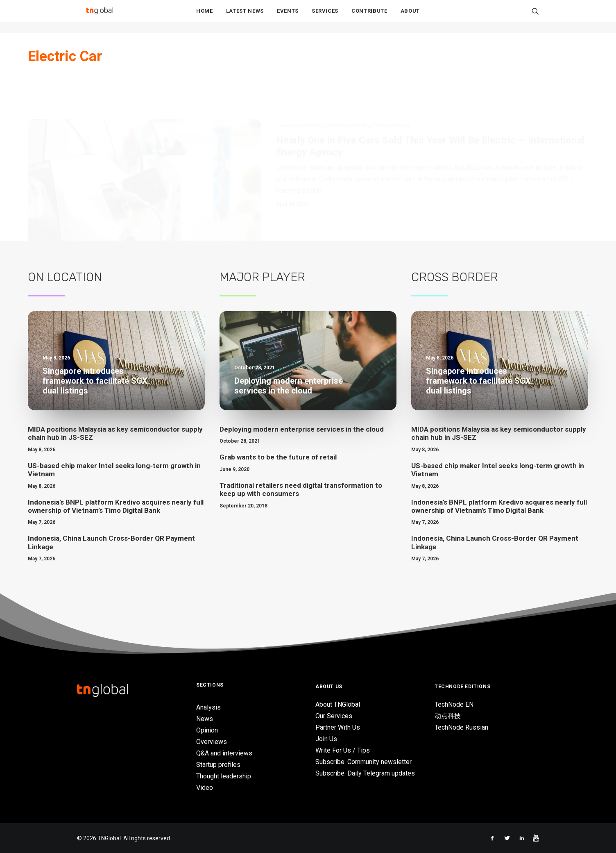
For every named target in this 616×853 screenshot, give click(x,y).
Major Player (262, 277)
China (378, 86)
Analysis (208, 707)
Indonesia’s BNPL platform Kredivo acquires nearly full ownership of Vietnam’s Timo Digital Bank (116, 506)
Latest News (245, 17)
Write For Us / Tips (343, 750)
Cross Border (455, 277)
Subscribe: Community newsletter (363, 762)
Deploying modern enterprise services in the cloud (302, 429)
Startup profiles (218, 765)
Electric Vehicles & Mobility (337, 86)
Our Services (334, 716)
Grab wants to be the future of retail (278, 457)
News (283, 86)
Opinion (207, 730)
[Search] (535, 17)
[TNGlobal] (100, 17)
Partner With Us (338, 727)
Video (205, 788)
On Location (65, 277)
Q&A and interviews (224, 753)
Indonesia (399, 86)
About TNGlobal (338, 704)
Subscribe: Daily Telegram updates (365, 773)
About (410, 17)
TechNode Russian (461, 727)
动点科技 (448, 716)
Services (325, 17)
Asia (297, 86)
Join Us (326, 739)
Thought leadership (224, 776)
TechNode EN (454, 704)
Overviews (212, 742)
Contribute (369, 17)
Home (205, 17)
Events (288, 17)
